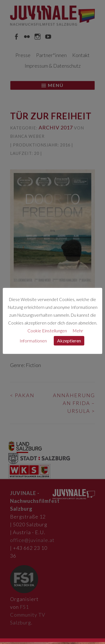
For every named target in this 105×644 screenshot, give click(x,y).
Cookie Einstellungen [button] (47, 331)
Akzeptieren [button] (69, 341)
